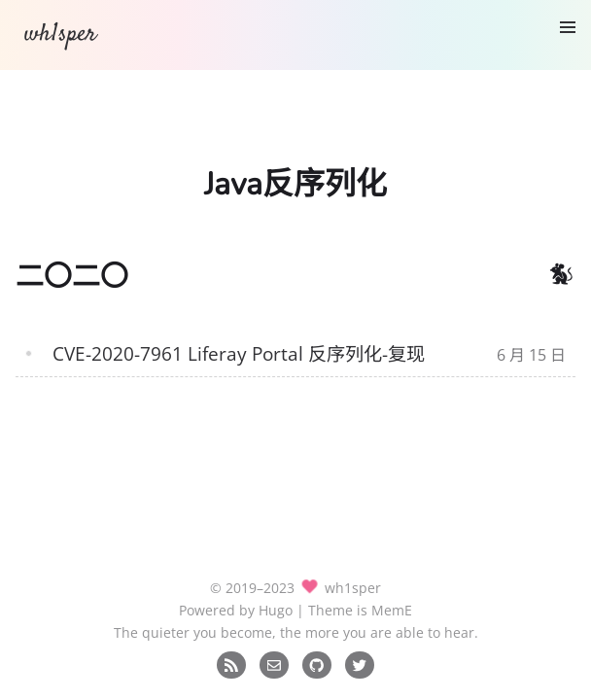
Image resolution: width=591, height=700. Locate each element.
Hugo (276, 610)
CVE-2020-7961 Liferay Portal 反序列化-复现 (239, 353)
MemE (392, 610)
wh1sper (60, 35)
